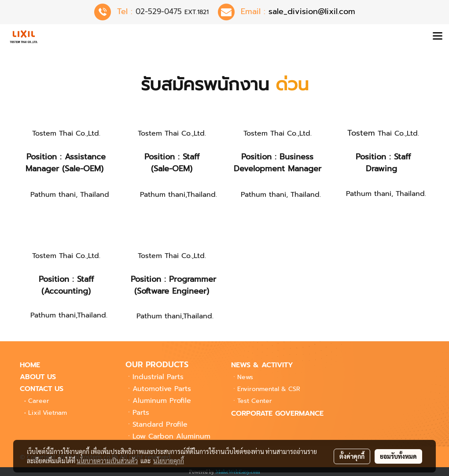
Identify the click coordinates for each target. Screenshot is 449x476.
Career (39, 401)
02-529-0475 (159, 11)
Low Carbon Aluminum (171, 436)
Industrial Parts (158, 377)
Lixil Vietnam (48, 413)
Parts (141, 413)
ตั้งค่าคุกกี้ (352, 456)
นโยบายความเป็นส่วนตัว (107, 461)
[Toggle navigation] (438, 37)
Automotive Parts (162, 389)
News (245, 377)
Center (255, 401)
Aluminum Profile (162, 401)
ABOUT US (38, 377)
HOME (30, 365)
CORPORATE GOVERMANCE (277, 413)
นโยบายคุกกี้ (169, 461)
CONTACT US (42, 389)
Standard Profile (160, 424)
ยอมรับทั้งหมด (398, 456)
